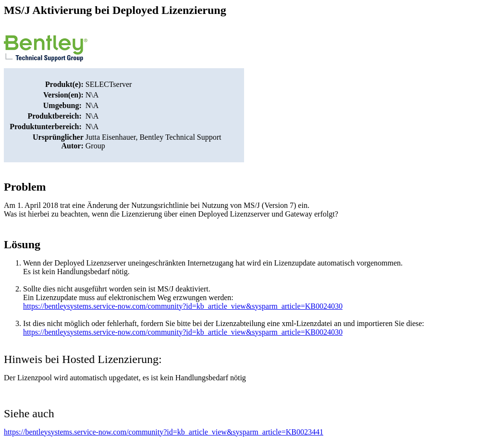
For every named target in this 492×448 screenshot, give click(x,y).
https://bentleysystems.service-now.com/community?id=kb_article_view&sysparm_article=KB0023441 (164, 432)
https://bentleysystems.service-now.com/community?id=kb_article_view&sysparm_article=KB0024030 (183, 306)
